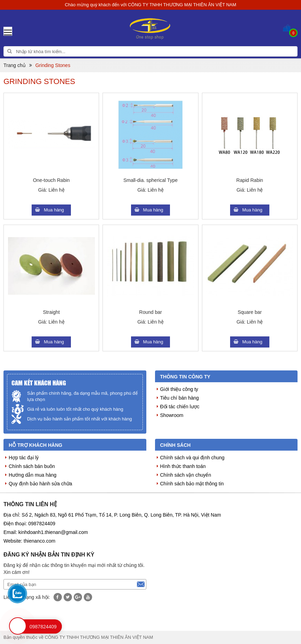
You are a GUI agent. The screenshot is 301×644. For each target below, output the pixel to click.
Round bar (150, 312)
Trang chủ (15, 65)
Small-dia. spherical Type (150, 180)
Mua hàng (54, 210)
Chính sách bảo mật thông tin (192, 484)
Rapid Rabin (250, 180)
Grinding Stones (53, 65)
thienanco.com (39, 541)
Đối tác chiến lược (180, 407)
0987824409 (42, 524)
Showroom (172, 415)
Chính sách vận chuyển (186, 475)
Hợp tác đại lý (24, 458)
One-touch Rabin (51, 180)
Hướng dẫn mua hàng (32, 475)
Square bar (250, 312)
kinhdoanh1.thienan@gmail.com (53, 532)
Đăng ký (141, 584)
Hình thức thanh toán (183, 466)
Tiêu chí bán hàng (180, 398)
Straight (51, 312)
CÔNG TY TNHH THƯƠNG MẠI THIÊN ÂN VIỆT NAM (182, 5)
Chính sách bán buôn (32, 466)
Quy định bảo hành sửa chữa (40, 484)
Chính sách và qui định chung (192, 458)
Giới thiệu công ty (179, 389)
